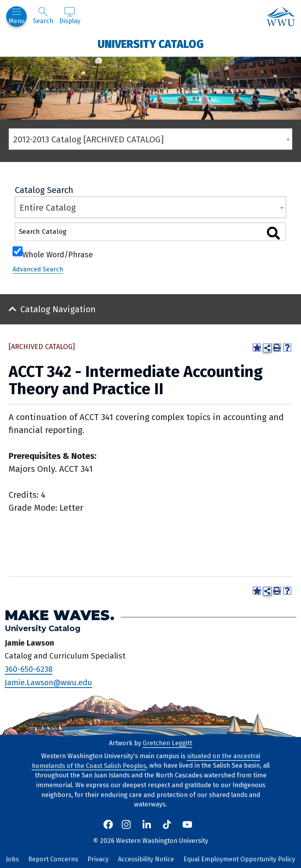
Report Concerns (53, 859)
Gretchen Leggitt (167, 743)
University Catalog (151, 44)
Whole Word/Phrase (58, 254)
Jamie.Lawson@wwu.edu (48, 682)
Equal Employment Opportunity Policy (239, 859)
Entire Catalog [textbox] (48, 208)
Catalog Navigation (58, 309)
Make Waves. (60, 615)
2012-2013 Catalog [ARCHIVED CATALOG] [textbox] (89, 139)
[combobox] (150, 139)
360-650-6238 (29, 669)
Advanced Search (38, 269)
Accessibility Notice (146, 859)
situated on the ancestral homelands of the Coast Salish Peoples (146, 761)
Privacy (98, 859)
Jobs (12, 859)
